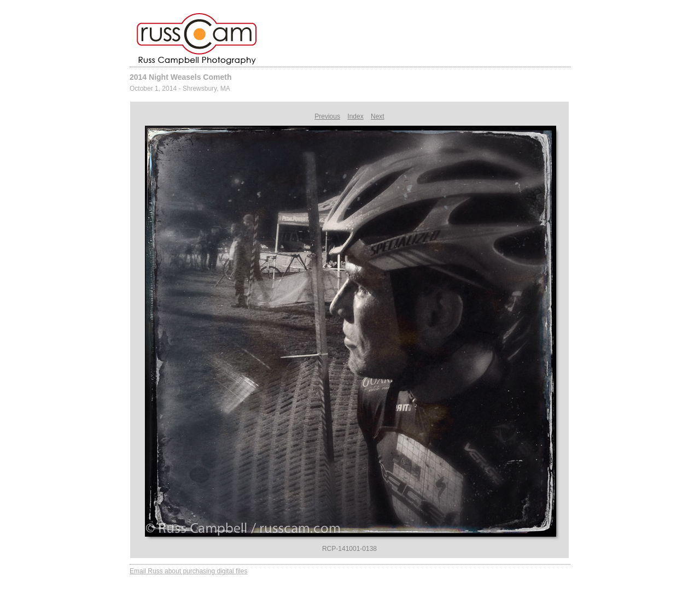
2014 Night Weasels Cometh (180, 77)
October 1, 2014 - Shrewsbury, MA (180, 89)
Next (378, 116)
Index (355, 116)
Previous (327, 116)
